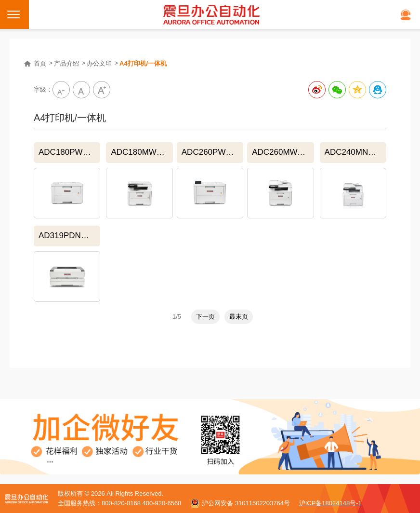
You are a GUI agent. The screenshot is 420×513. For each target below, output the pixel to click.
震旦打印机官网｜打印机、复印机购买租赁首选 (211, 14)
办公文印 (99, 63)
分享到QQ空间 (357, 90)
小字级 (61, 90)
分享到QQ (378, 90)
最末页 (239, 317)
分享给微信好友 (337, 90)
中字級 (81, 90)
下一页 (205, 317)
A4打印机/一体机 (143, 63)
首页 (40, 63)
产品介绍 (66, 63)
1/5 (177, 317)
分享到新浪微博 (317, 90)
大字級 (102, 90)
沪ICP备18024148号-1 (330, 503)
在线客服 (406, 14)
